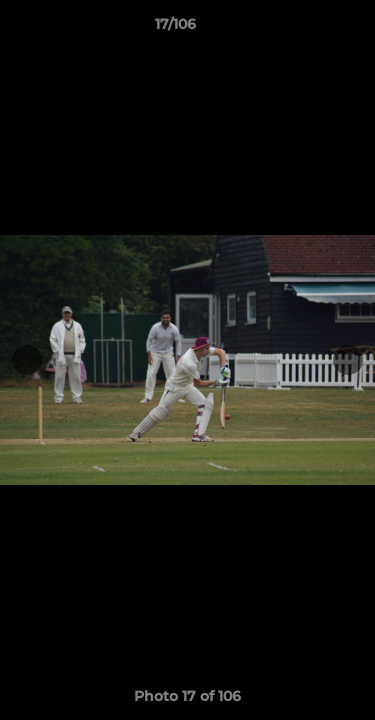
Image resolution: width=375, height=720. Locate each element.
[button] (303, 29)
